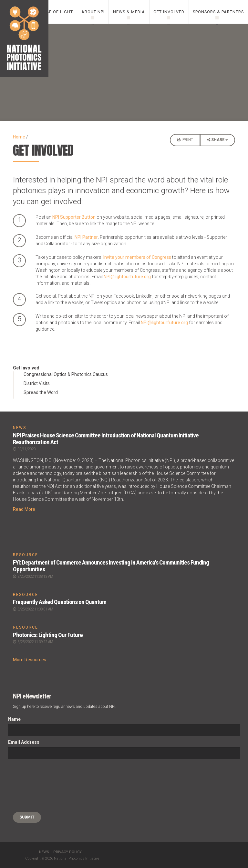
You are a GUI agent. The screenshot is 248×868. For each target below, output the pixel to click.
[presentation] (35, 786)
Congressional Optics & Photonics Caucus (66, 374)
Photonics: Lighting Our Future (48, 635)
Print (185, 140)
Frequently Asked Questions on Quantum (60, 602)
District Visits (37, 383)
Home (19, 137)
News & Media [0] (129, 12)
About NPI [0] (93, 12)
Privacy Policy (67, 852)
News (44, 852)
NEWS (20, 428)
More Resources (30, 660)
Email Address (24, 742)
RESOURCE (26, 555)
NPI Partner (86, 237)
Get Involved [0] (169, 12)
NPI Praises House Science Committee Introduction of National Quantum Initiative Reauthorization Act (106, 439)
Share (217, 142)
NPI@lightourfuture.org (127, 277)
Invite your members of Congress (137, 257)
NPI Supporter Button (74, 217)
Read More (24, 509)
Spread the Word (41, 392)
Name (14, 719)
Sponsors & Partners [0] (218, 12)
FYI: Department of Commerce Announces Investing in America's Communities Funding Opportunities (111, 566)
